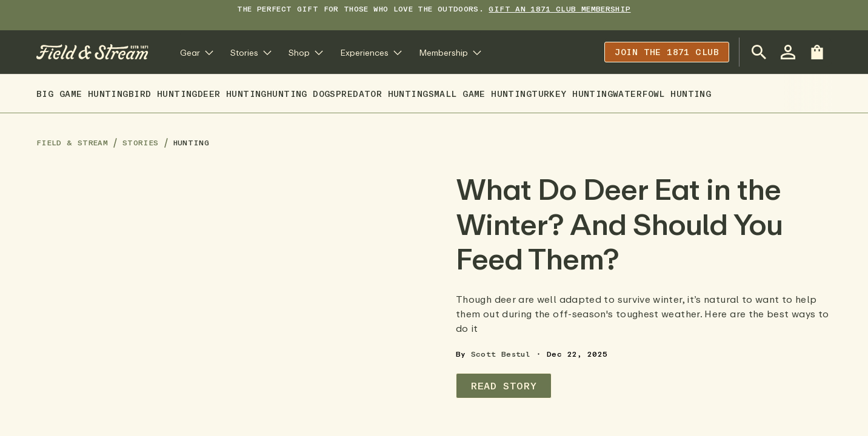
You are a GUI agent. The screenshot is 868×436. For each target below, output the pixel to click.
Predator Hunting (382, 94)
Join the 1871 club (667, 52)
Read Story (504, 386)
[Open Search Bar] (759, 52)
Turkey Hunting (572, 94)
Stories (141, 143)
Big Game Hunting (82, 94)
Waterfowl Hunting (662, 94)
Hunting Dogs (301, 94)
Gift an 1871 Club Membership (559, 9)
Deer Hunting (232, 94)
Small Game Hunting (480, 94)
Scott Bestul (501, 354)
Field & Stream (72, 143)
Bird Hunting (163, 94)
